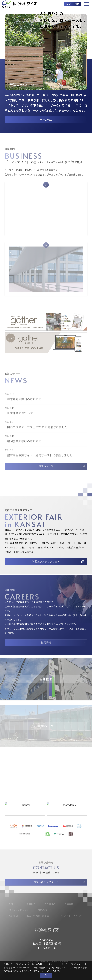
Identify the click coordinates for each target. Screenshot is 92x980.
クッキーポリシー (34, 971)
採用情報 (46, 650)
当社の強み (46, 120)
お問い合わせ (72, 4)
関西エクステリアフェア (46, 569)
